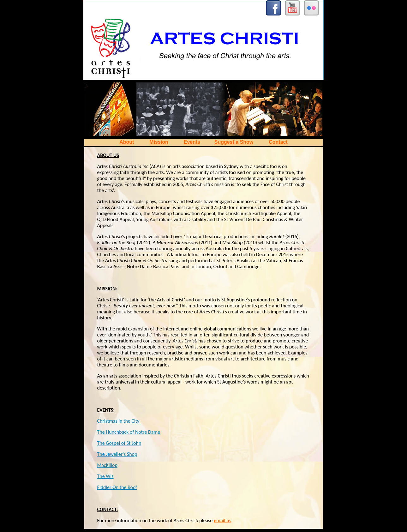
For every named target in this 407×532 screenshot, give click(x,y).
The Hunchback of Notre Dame (129, 432)
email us (222, 520)
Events (192, 142)
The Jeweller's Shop (117, 454)
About (127, 142)
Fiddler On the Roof (117, 487)
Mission (159, 142)
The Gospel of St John (119, 443)
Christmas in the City (118, 421)
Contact (278, 142)
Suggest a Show (234, 142)
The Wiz (105, 476)
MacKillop (107, 465)
